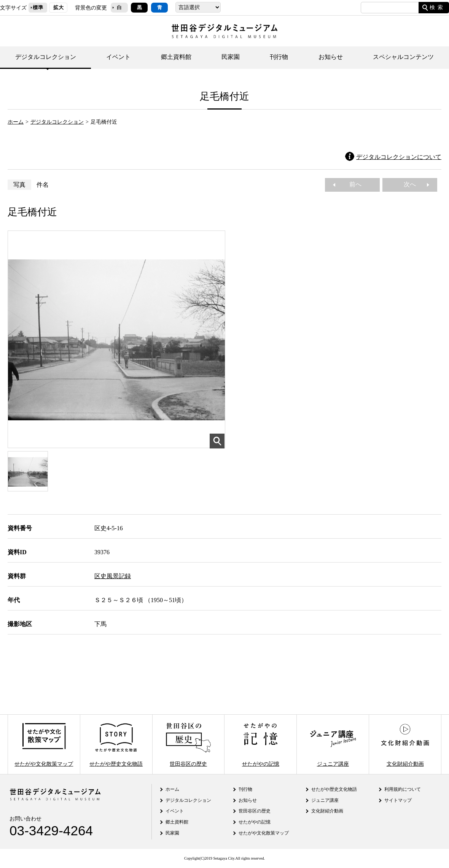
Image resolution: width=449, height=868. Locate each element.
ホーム (16, 122)
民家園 (231, 57)
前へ (352, 184)
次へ (413, 184)
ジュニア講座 (333, 744)
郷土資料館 (176, 57)
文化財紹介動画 (405, 744)
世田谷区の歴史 (188, 744)
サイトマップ (398, 800)
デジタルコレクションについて (399, 157)
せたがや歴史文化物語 (116, 744)
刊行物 (279, 57)
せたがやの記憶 (261, 744)
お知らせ (331, 57)
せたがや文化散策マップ (44, 744)
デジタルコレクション (46, 57)
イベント (118, 57)
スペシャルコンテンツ (403, 57)
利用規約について (403, 789)
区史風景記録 (113, 576)
